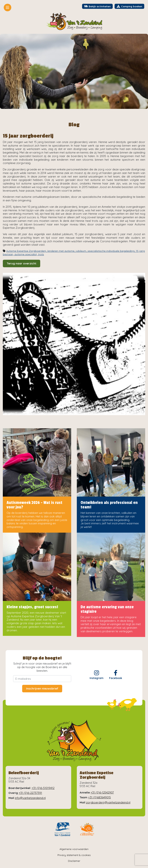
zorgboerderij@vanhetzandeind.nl (108, 802)
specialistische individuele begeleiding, (112, 251)
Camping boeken (129, 6)
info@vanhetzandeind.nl (30, 798)
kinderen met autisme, (62, 251)
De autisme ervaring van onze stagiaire (107, 609)
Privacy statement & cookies (74, 855)
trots (41, 254)
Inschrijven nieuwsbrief (42, 688)
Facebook (116, 675)
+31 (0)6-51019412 (43, 788)
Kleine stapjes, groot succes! (32, 607)
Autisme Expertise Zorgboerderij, (27, 251)
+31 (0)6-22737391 (30, 793)
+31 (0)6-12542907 (102, 792)
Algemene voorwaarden (74, 849)
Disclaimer (74, 861)
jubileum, (82, 251)
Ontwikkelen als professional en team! (109, 505)
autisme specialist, (26, 254)
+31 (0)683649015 (99, 797)
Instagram (97, 675)
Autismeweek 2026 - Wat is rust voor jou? (34, 505)
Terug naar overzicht (22, 263)
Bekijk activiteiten (97, 6)
